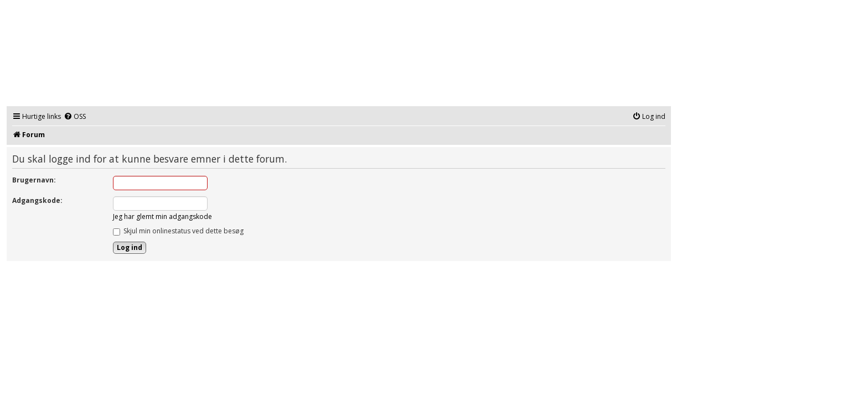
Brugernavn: (34, 180)
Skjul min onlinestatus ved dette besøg (178, 231)
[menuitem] (75, 117)
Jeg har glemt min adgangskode (162, 216)
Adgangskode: (37, 200)
